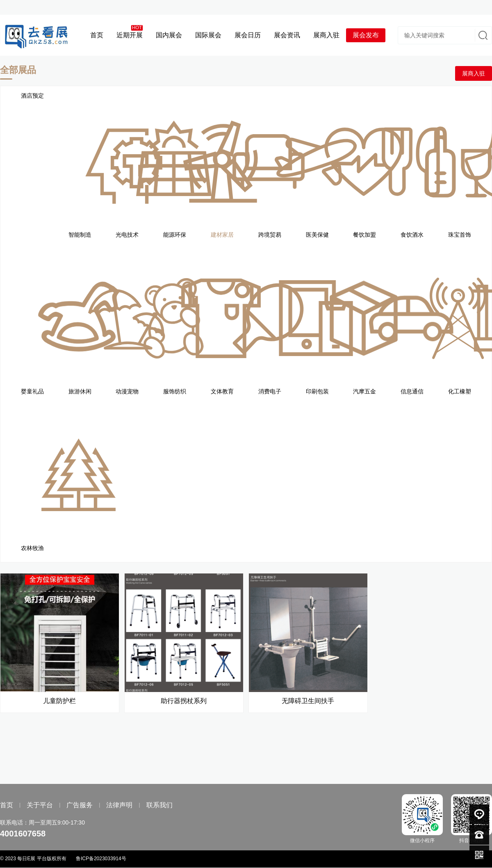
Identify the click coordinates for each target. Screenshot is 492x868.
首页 (7, 805)
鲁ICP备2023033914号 (101, 859)
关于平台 (40, 805)
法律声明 (119, 805)
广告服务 (80, 805)
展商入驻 (474, 73)
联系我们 (159, 805)
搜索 (482, 35)
